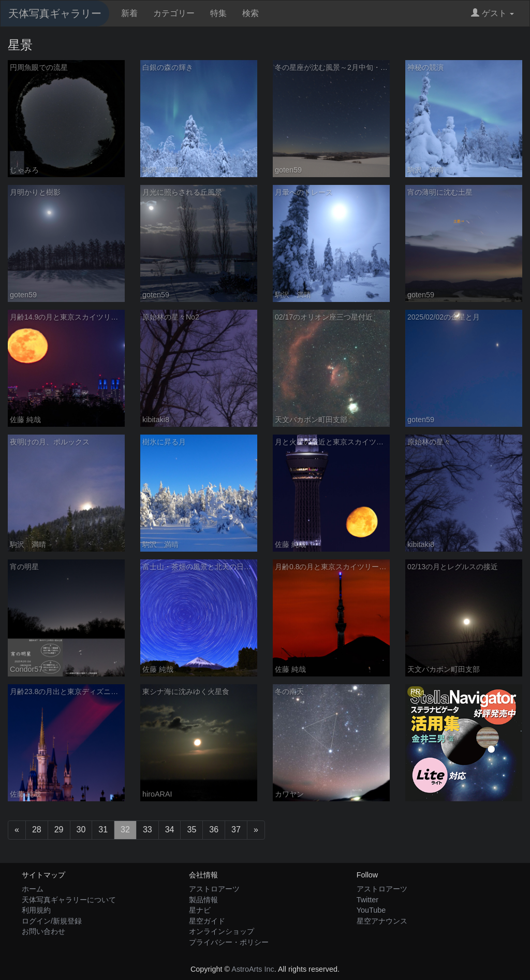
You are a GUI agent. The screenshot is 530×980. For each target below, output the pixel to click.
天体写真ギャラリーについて (69, 900)
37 (236, 830)
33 (148, 830)
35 (192, 830)
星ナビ (200, 910)
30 (81, 830)
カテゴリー (174, 13)
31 (103, 830)
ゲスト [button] (492, 13)
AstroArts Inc (253, 969)
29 (59, 830)
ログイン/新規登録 (52, 921)
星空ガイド (207, 921)
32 (125, 830)
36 (214, 830)
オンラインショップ (222, 931)
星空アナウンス (382, 921)
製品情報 (203, 900)
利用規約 (36, 910)
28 (37, 830)
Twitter (367, 900)
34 (170, 830)
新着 (129, 13)
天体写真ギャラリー (55, 13)
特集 (218, 13)
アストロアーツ (214, 889)
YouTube (371, 910)
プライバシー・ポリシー (229, 942)
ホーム (33, 889)
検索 (251, 13)
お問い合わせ (43, 931)
